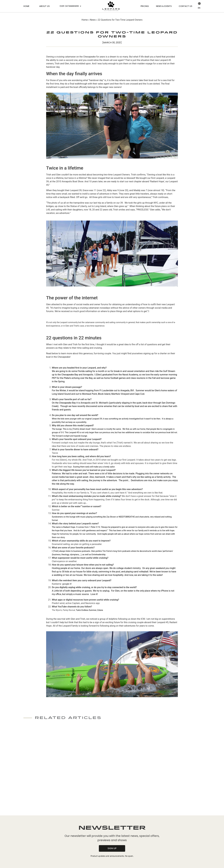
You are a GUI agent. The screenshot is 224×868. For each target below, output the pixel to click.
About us (44, 6)
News (93, 20)
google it (67, 584)
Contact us (185, 6)
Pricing (145, 6)
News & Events (164, 6)
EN (199, 8)
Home (26, 6)
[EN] (199, 4)
